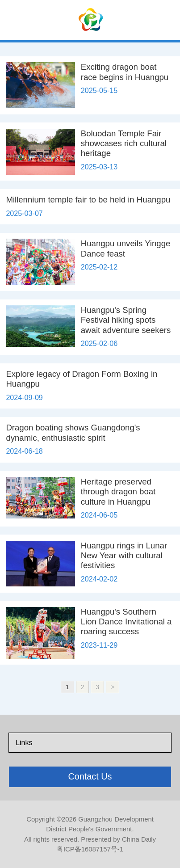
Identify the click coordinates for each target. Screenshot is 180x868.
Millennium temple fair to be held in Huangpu (88, 200)
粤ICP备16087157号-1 (90, 849)
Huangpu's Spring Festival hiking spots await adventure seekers (126, 320)
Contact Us (90, 776)
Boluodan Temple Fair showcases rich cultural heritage (124, 143)
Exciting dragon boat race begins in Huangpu (125, 72)
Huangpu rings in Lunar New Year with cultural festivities (124, 556)
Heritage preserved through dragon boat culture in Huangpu (118, 492)
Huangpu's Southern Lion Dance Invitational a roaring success (126, 622)
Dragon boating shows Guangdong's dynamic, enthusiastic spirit (73, 432)
